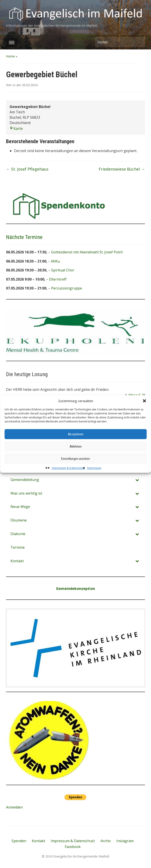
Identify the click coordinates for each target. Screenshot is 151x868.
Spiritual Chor (63, 270)
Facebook (73, 847)
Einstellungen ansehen (75, 470)
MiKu (55, 261)
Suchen (139, 42)
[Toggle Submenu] (137, 493)
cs (14, 85)
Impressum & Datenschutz (68, 480)
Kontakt (38, 841)
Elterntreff (58, 279)
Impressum (94, 480)
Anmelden (14, 807)
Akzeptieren (76, 446)
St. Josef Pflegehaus (27, 169)
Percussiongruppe (67, 288)
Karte (16, 128)
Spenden (19, 841)
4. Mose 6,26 (135, 395)
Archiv (106, 841)
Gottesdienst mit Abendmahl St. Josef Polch (87, 252)
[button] (144, 412)
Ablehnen (76, 458)
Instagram (125, 841)
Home (10, 56)
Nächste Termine (24, 237)
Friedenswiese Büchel (122, 169)
